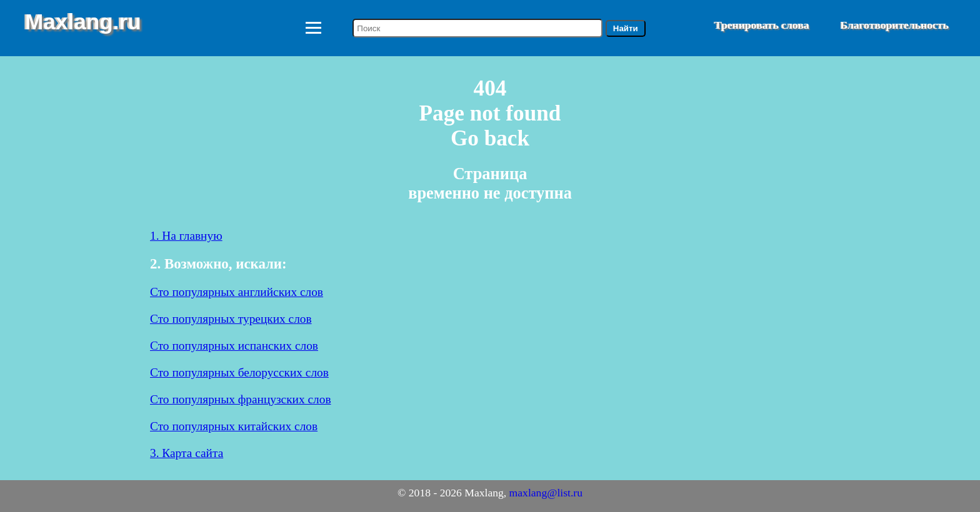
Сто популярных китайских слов (234, 426)
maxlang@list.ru (546, 493)
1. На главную (186, 236)
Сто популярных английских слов (237, 292)
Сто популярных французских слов (241, 399)
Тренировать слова (762, 25)
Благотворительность (895, 25)
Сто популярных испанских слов (234, 346)
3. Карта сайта (187, 453)
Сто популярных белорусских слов (239, 372)
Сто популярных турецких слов (231, 319)
